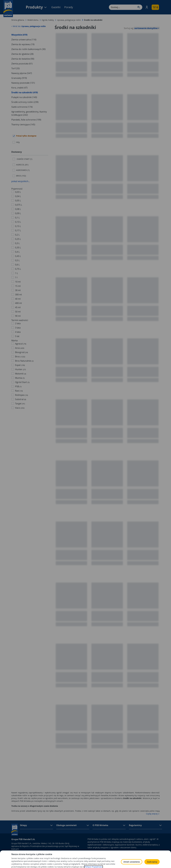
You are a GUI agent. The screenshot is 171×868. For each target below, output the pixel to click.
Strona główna (18, 20)
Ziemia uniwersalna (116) (24, 40)
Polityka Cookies (120, 856)
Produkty (36, 7)
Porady (69, 7)
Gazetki (56, 7)
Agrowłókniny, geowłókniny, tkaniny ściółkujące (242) (29, 113)
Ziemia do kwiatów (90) (23, 59)
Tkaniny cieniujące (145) (23, 124)
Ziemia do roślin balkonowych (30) (28, 49)
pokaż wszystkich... (21, 181)
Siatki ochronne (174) (22, 107)
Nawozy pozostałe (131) (23, 83)
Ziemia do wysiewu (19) (23, 44)
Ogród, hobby (48, 20)
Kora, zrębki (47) (19, 88)
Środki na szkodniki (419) (25, 92)
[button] (147, 7)
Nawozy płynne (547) (22, 73)
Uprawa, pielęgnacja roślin (69, 20)
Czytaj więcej (153, 814)
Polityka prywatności (122, 852)
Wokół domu (33, 20)
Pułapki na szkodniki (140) (24, 97)
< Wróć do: (29, 26)
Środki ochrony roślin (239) (25, 102)
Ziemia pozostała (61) (22, 64)
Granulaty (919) (19, 78)
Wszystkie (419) (19, 35)
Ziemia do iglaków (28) (22, 54)
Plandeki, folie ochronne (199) (26, 120)
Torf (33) (15, 68)
